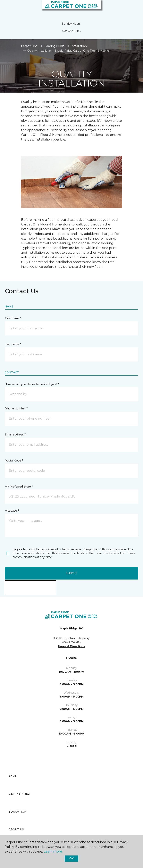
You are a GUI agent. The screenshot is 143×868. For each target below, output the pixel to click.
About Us (16, 829)
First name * (13, 318)
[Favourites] (133, 8)
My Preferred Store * (19, 487)
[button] (128, 8)
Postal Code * (14, 461)
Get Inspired (19, 794)
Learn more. (53, 851)
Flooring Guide (54, 46)
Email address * (15, 434)
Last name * (13, 344)
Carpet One (29, 46)
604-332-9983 (71, 31)
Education (18, 812)
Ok (71, 858)
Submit (71, 573)
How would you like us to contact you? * (32, 384)
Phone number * (16, 408)
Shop (13, 776)
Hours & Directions (72, 646)
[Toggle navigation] (6, 8)
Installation (79, 46)
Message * (12, 511)
